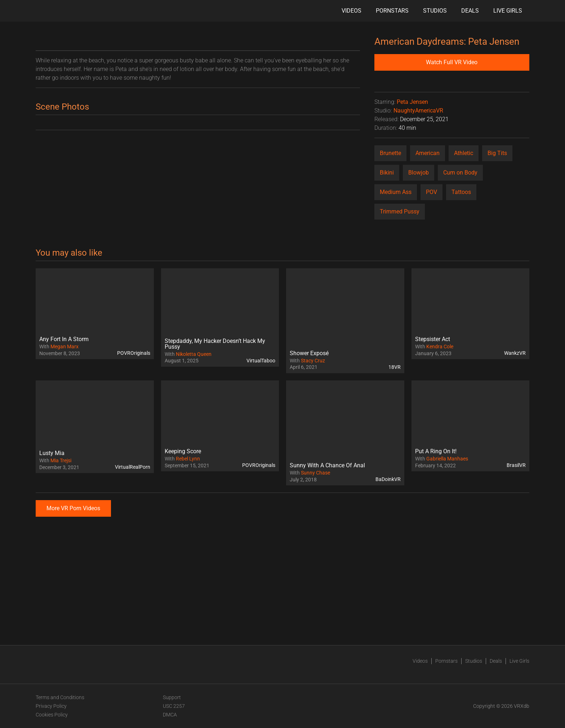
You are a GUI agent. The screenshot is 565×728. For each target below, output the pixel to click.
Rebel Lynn (188, 459)
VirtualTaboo (261, 361)
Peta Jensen (412, 102)
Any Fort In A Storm (64, 339)
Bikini (387, 173)
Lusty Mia (52, 453)
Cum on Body (460, 173)
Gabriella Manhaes (447, 459)
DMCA (170, 715)
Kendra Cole (440, 347)
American (428, 153)
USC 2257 (174, 706)
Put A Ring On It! (436, 451)
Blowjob (419, 173)
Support (172, 697)
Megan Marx (64, 347)
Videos (352, 11)
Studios (435, 11)
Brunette (390, 153)
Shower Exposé (309, 353)
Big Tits (497, 153)
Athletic (464, 153)
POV (431, 192)
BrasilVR (516, 465)
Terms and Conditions (60, 697)
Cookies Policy (52, 715)
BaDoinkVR (388, 479)
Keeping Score (183, 451)
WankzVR (515, 353)
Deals (470, 11)
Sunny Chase (315, 473)
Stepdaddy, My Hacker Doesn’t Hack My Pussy (215, 344)
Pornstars (392, 11)
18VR (395, 367)
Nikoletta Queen (194, 354)
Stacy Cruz (313, 361)
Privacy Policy (51, 706)
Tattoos (461, 192)
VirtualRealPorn (133, 467)
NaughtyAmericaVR (418, 111)
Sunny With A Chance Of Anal (327, 465)
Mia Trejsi (61, 460)
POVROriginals (134, 353)
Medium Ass (396, 192)
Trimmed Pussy (400, 211)
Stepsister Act (433, 339)
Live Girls (508, 11)
